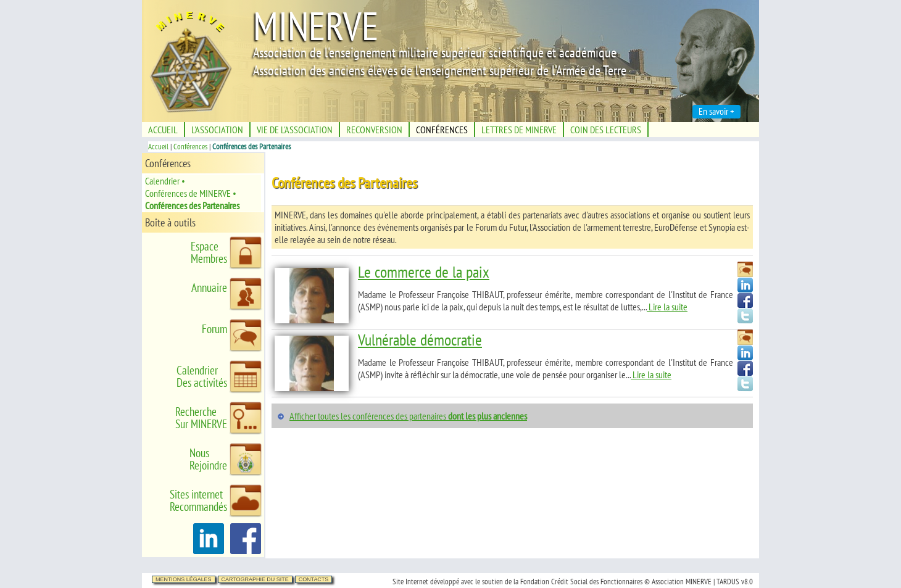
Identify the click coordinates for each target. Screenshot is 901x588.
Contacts (314, 579)
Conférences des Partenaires (192, 205)
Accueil (158, 147)
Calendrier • (165, 181)
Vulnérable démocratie (420, 340)
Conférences (190, 147)
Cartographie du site (255, 579)
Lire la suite (667, 307)
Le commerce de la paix (424, 272)
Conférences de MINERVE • (191, 193)
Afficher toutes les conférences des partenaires (408, 416)
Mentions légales (184, 579)
